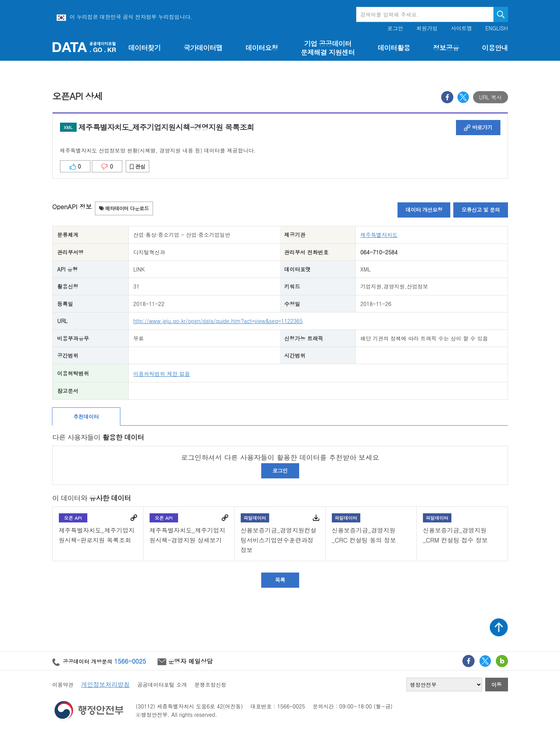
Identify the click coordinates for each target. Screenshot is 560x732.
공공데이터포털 (84, 47)
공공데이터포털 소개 (162, 685)
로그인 (395, 28)
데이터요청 (261, 48)
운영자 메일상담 (185, 661)
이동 (496, 685)
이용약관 (63, 685)
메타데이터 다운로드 (124, 208)
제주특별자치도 (379, 235)
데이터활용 (394, 48)
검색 (501, 14)
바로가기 (478, 127)
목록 (280, 580)
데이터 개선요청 (424, 210)
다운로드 (316, 518)
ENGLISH (496, 28)
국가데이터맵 (203, 48)
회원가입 (427, 28)
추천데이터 (86, 416)
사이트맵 (462, 28)
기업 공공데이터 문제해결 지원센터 (328, 48)
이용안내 (495, 48)
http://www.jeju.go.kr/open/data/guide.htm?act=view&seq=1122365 (218, 321)
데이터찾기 (144, 48)
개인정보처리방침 (106, 684)
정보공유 (446, 48)
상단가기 (499, 627)
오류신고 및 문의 (480, 210)
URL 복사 (491, 97)
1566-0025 (130, 661)
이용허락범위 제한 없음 (162, 374)
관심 (138, 166)
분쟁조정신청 (210, 685)
